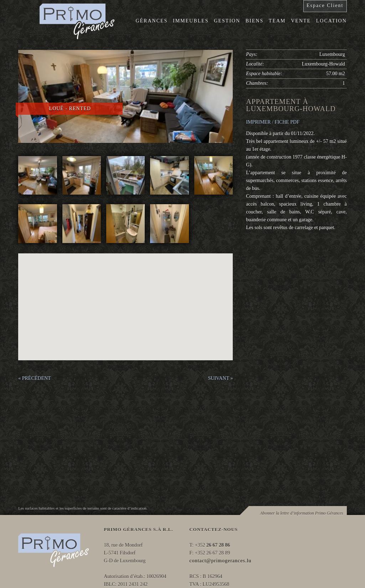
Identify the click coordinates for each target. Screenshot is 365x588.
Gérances (151, 21)
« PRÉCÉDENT (34, 378)
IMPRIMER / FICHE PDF (273, 122)
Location (331, 21)
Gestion (227, 21)
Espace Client (325, 6)
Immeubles (191, 21)
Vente (301, 21)
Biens (255, 21)
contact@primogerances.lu (220, 561)
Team (277, 21)
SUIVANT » (220, 378)
